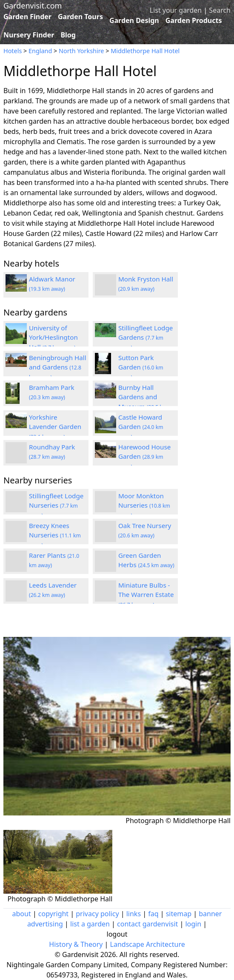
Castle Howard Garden (141, 427)
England (40, 51)
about (22, 914)
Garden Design (134, 20)
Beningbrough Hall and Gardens (58, 367)
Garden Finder (27, 17)
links (134, 914)
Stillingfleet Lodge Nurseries (56, 506)
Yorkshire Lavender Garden (55, 427)
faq (153, 914)
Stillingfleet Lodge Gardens (146, 338)
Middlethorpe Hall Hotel (145, 51)
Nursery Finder (29, 35)
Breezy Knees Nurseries (55, 535)
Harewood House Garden (144, 457)
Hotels (13, 51)
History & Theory (76, 944)
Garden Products (194, 20)
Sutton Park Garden (141, 367)
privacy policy (97, 914)
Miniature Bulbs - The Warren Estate (146, 595)
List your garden (176, 10)
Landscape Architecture (148, 944)
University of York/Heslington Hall (53, 338)
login (193, 924)
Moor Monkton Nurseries (144, 506)
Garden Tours (80, 17)
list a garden (90, 924)
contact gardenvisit (147, 924)
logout (117, 934)
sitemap (179, 914)
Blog (68, 35)
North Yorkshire (81, 51)
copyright (53, 914)
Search (220, 10)
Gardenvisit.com (33, 6)
